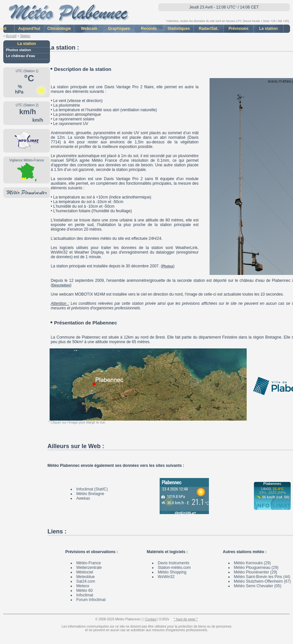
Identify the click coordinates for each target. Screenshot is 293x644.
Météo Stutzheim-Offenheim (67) (262, 581)
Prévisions (239, 29)
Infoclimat (85, 595)
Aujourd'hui (29, 29)
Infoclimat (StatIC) (92, 489)
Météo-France (89, 563)
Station (25, 36)
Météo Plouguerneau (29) (256, 568)
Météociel (85, 572)
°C (28, 78)
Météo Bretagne (90, 494)
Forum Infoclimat (91, 600)
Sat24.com (86, 581)
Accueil (11, 36)
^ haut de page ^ (186, 619)
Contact (151, 619)
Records (149, 29)
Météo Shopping (172, 572)
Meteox (83, 586)
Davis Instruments (173, 563)
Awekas (83, 498)
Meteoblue (85, 577)
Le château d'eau (21, 56)
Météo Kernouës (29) (252, 563)
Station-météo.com (174, 568)
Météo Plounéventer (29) (256, 572)
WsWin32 (166, 577)
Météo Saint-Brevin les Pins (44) (262, 577)
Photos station (18, 50)
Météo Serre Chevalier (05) (258, 586)
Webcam (89, 29)
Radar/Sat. (208, 29)
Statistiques (179, 29)
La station (269, 29)
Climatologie (59, 29)
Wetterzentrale (89, 568)
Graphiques (119, 29)
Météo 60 (84, 591)
